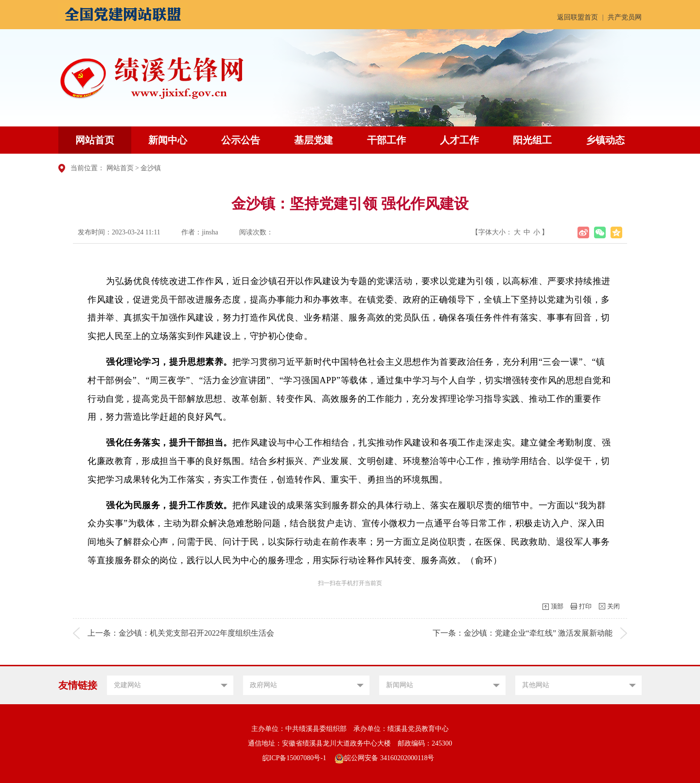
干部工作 (386, 140)
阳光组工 (532, 140)
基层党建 (314, 140)
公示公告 (241, 140)
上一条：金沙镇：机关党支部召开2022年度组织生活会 (181, 633)
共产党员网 (625, 17)
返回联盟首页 (577, 17)
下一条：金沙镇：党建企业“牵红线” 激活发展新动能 (523, 633)
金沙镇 (151, 168)
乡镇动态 (605, 140)
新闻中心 (168, 140)
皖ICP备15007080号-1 (294, 758)
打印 (585, 606)
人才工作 (459, 140)
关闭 (613, 606)
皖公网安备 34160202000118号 (384, 758)
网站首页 (95, 140)
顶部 (557, 606)
